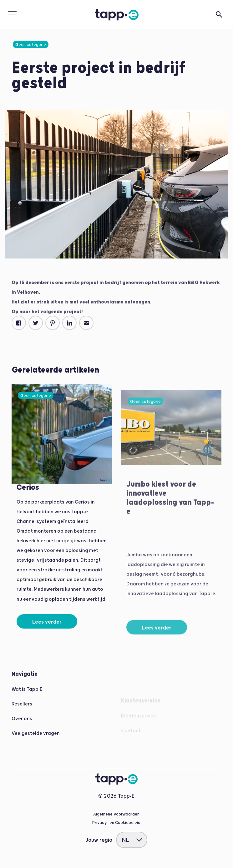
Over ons (22, 723)
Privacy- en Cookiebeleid (116, 823)
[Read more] (62, 426)
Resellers (22, 709)
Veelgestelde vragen (36, 738)
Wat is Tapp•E (27, 694)
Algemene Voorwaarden (116, 814)
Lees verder (47, 627)
